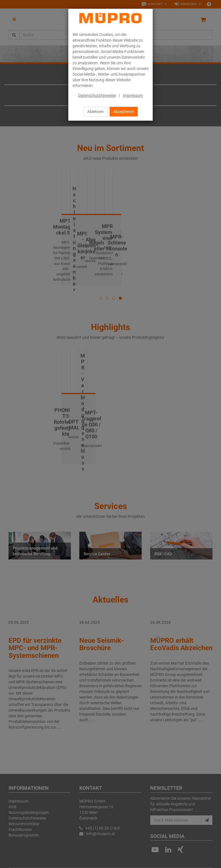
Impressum (133, 95)
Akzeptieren (124, 112)
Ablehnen (95, 112)
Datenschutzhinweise (97, 95)
